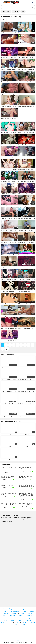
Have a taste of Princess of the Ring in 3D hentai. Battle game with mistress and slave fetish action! (26, 495)
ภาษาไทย (6, 613)
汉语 (3, 609)
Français (14, 613)
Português (29, 620)
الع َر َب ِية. (5, 620)
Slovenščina (29, 616)
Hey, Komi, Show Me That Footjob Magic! (25, 468)
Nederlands (12, 616)
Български (4, 611)
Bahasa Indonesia (15, 611)
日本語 (4, 616)
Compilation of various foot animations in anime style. (7, 485)
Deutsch (32, 611)
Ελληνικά (30, 613)
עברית (3, 622)
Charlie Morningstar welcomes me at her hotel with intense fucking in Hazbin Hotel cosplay (27, 485)
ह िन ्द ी (11, 609)
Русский (15, 625)
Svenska (33, 622)
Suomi (20, 616)
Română (25, 622)
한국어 (22, 613)
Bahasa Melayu (21, 609)
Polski (17, 622)
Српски (14, 618)
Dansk (30, 609)
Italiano (21, 620)
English (13, 620)
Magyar (29, 618)
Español (23, 625)
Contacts (18, 641)
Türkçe (10, 622)
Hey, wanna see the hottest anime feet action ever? (8, 477)
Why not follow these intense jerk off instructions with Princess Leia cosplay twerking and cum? (27, 505)
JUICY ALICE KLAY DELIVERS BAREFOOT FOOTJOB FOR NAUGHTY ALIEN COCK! (8, 469)
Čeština (21, 618)
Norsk (25, 611)
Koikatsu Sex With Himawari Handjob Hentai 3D (26, 477)
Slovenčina (5, 618)
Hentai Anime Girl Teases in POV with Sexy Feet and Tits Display (9, 504)
